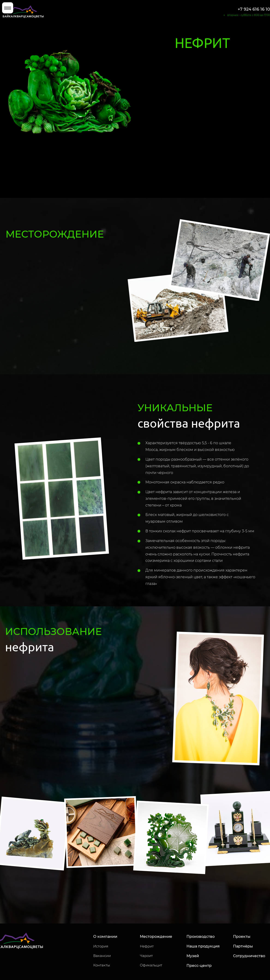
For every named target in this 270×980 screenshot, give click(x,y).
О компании (105, 937)
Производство (201, 937)
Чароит (146, 956)
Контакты (102, 965)
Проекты (242, 937)
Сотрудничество (249, 956)
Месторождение (156, 937)
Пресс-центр (199, 966)
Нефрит (147, 946)
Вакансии (102, 956)
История (101, 946)
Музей (193, 956)
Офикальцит (151, 965)
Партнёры (243, 946)
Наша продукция (203, 946)
